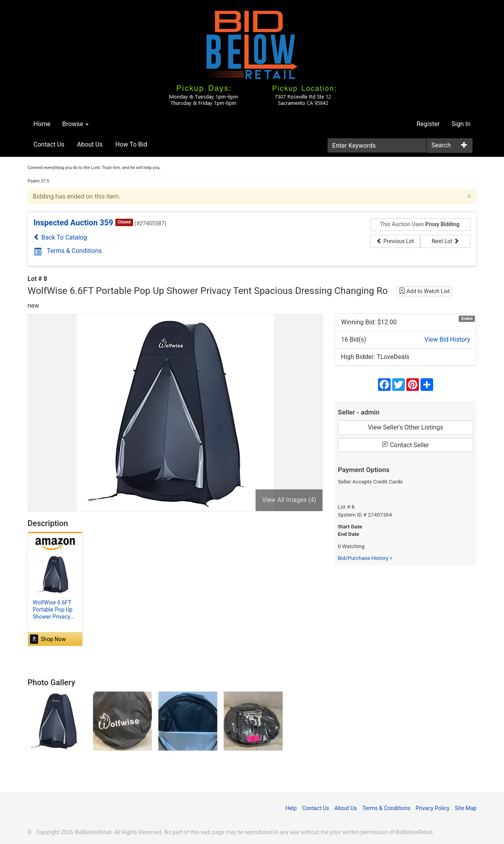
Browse (75, 124)
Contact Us (49, 144)
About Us (90, 144)
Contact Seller (406, 445)
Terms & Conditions (68, 251)
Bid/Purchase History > (365, 558)
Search (441, 145)
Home (42, 124)
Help (291, 808)
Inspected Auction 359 (73, 223)
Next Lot (445, 241)
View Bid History (447, 339)
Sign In (461, 124)
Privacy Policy (432, 808)
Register (428, 124)
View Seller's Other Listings (406, 427)
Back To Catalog (60, 237)
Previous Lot (395, 241)
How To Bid (131, 144)
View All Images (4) (289, 500)
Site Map (466, 808)
